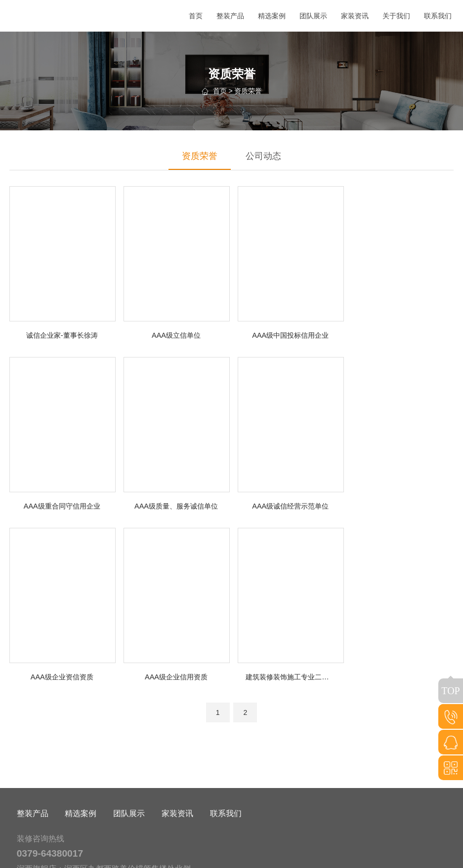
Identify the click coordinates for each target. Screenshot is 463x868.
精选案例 (81, 831)
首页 (220, 91)
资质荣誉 (248, 91)
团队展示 (129, 831)
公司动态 (263, 156)
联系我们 (226, 831)
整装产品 (33, 831)
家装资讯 (177, 831)
